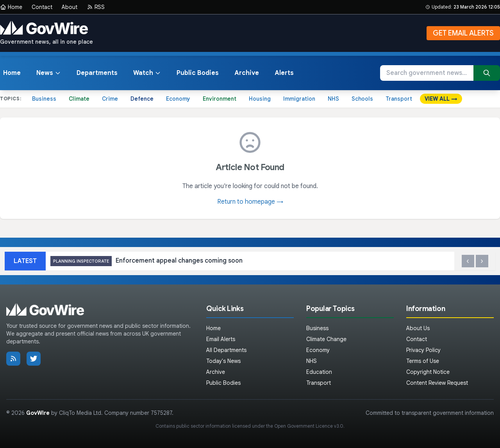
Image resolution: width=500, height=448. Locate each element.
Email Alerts (221, 339)
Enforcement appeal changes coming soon (146, 261)
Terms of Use (423, 361)
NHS (333, 99)
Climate (79, 99)
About (70, 7)
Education (319, 372)
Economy (178, 99)
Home (11, 7)
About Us (418, 328)
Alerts (284, 73)
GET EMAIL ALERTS (463, 33)
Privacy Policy (423, 350)
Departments (97, 73)
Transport (399, 99)
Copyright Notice (428, 372)
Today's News (223, 361)
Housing (260, 99)
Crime (110, 99)
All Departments (226, 350)
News (49, 73)
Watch (147, 73)
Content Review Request (437, 383)
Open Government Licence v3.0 (309, 426)
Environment (220, 99)
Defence (142, 99)
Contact (42, 7)
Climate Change (326, 339)
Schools (362, 99)
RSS (96, 7)
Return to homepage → (250, 202)
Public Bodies (198, 73)
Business (44, 99)
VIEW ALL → (441, 99)
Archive (247, 73)
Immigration (299, 99)
